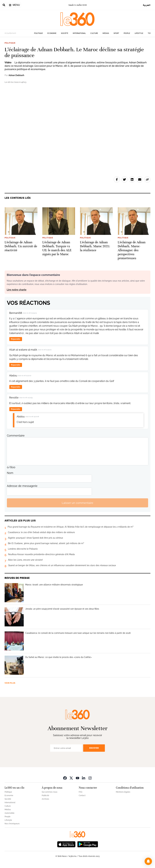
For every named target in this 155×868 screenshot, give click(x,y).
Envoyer (94, 748)
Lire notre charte (17, 290)
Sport (116, 33)
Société (65, 33)
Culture (94, 33)
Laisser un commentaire (77, 503)
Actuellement (10, 33)
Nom (10, 473)
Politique (38, 33)
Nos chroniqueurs (12, 824)
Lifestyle (139, 33)
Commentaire (16, 436)
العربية (147, 5)
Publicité (45, 795)
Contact (82, 795)
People (127, 33)
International (79, 33)
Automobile (9, 813)
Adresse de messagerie (22, 486)
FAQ (80, 792)
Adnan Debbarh (16, 75)
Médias (106, 33)
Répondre (16, 339)
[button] (148, 861)
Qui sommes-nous (50, 792)
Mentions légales (123, 792)
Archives (45, 799)
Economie (52, 33)
